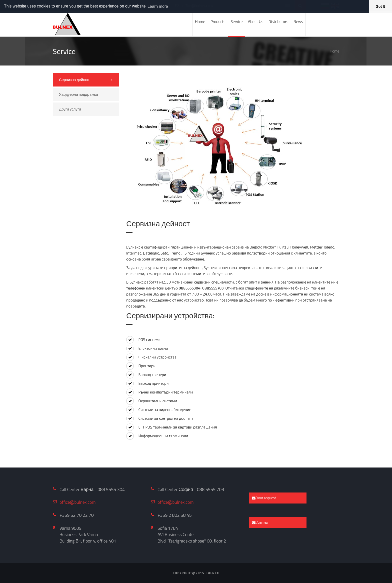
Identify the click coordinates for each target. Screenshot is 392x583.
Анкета (260, 523)
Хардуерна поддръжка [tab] (78, 94)
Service (236, 21)
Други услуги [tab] (70, 109)
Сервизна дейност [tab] (75, 80)
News (298, 21)
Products (218, 21)
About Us (255, 21)
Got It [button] (380, 6)
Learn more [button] (158, 6)
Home (200, 21)
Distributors (278, 21)
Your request (264, 498)
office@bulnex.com (78, 502)
